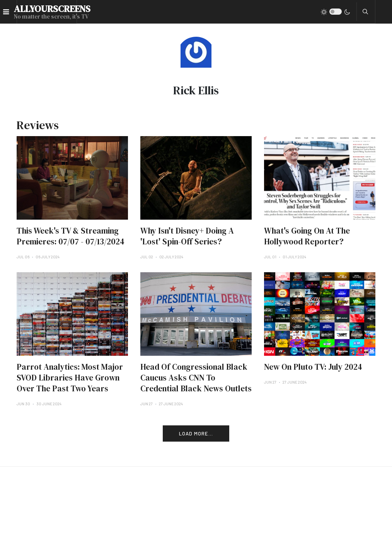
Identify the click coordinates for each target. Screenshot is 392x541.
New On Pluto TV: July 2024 (313, 367)
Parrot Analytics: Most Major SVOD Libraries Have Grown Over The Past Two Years (70, 378)
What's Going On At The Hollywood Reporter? (307, 236)
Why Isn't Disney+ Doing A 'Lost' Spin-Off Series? (187, 236)
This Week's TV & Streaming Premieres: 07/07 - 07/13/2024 (71, 236)
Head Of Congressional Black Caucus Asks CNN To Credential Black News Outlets (196, 378)
